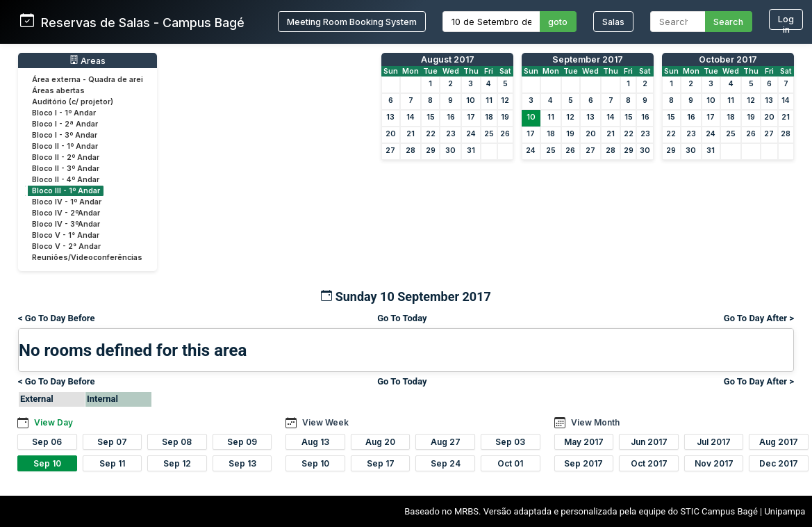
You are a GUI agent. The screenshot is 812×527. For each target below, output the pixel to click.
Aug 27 (446, 442)
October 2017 (728, 59)
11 (489, 100)
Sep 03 (510, 442)
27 (390, 151)
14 (411, 117)
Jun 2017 (649, 442)
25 (489, 134)
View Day (53, 422)
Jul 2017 (714, 442)
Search (728, 22)
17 (471, 117)
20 (391, 134)
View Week (325, 422)
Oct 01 (510, 463)
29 (431, 151)
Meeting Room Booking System (352, 22)
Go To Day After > (759, 318)
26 (505, 134)
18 (489, 117)
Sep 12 (177, 463)
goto (558, 22)
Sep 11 (112, 463)
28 (411, 151)
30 (450, 151)
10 (471, 100)
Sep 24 (446, 463)
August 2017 (448, 59)
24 (471, 134)
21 (411, 134)
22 (431, 134)
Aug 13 (315, 442)
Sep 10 (47, 463)
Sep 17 (381, 463)
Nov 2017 (714, 463)
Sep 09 (242, 442)
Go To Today (402, 318)
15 (431, 117)
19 (505, 117)
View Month (595, 422)
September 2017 (588, 59)
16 (451, 117)
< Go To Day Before (57, 318)
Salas (613, 22)
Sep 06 (47, 442)
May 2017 (584, 442)
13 (390, 117)
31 (471, 151)
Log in (786, 22)
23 (451, 134)
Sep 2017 (583, 463)
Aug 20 (380, 442)
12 (505, 100)
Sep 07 (112, 442)
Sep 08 (177, 442)
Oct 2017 (649, 463)
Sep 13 (242, 463)
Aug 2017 (779, 442)
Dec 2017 (779, 463)
